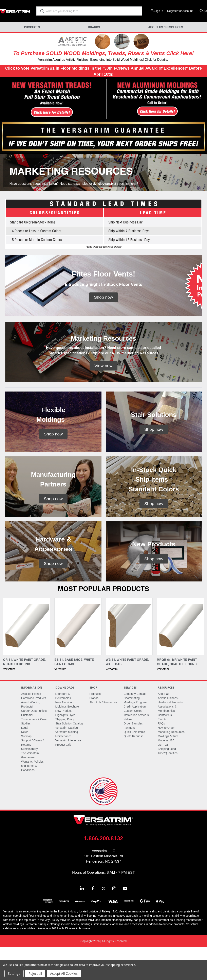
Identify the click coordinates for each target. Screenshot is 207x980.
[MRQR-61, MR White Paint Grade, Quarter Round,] (180, 659)
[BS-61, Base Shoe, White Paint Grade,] (78, 659)
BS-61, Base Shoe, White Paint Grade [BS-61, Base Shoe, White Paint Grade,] (74, 695)
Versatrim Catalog (67, 760)
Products (32, 27)
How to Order (166, 760)
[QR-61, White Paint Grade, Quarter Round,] (27, 659)
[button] (52, 99)
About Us (164, 726)
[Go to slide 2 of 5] (99, 216)
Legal (25, 760)
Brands (94, 27)
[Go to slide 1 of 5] (95, 216)
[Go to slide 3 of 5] (103, 216)
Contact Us (165, 748)
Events (162, 752)
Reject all (35, 974)
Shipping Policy (65, 752)
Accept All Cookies (64, 974)
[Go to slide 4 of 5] (108, 216)
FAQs (161, 756)
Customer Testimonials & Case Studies (34, 752)
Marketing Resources (171, 765)
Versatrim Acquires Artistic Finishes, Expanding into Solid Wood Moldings (90, 60)
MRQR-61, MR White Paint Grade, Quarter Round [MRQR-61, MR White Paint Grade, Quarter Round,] (177, 695)
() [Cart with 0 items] (203, 11)
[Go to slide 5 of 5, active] (112, 216)
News (25, 765)
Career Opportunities (34, 743)
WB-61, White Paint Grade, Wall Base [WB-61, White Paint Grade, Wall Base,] (127, 695)
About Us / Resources (166, 27)
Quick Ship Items (134, 765)
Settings (14, 974)
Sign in (159, 11)
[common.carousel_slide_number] (103, 189)
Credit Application (135, 739)
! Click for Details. (155, 60)
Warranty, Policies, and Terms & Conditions (33, 798)
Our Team (164, 777)
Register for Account (180, 11)
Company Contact (135, 726)
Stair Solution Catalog (69, 756)
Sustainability (30, 782)
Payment (129, 760)
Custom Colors (133, 743)
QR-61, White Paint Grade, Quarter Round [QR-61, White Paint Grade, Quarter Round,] (24, 695)
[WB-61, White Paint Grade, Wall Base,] (129, 659)
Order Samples (133, 756)
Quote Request (133, 769)
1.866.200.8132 (104, 871)
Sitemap (26, 769)
